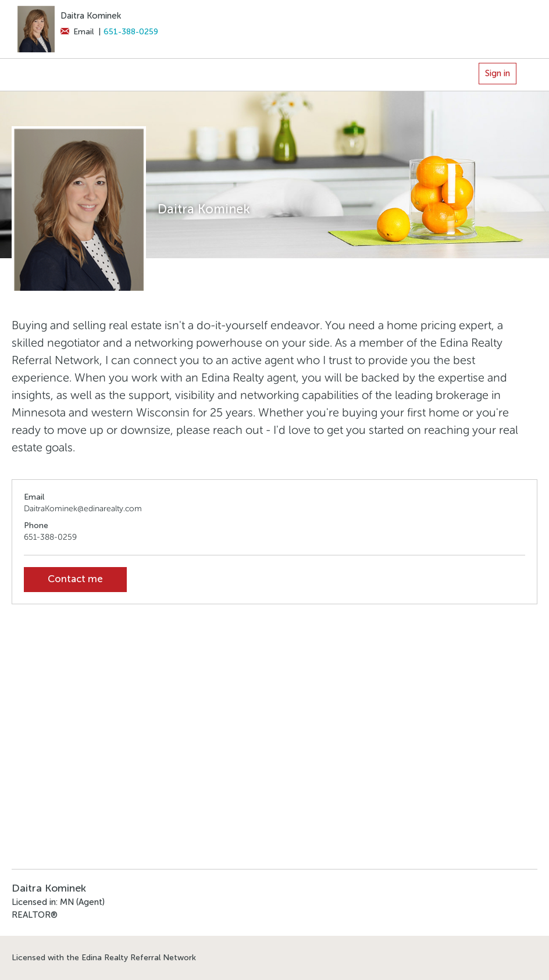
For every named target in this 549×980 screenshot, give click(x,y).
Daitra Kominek (91, 16)
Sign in (498, 73)
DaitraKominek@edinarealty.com (83, 509)
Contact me (75, 579)
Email (77, 32)
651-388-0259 (131, 32)
